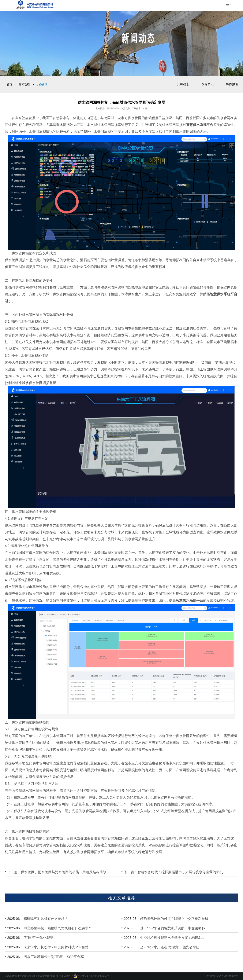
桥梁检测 (234, 976)
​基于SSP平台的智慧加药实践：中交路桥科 (173, 928)
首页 (9, 84)
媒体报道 (232, 84)
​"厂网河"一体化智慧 (38, 938)
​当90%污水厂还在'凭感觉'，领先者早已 (170, 947)
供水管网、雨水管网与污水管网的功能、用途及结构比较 (64, 872)
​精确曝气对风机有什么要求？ (46, 919)
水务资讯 (207, 84)
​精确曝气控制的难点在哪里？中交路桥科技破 (174, 919)
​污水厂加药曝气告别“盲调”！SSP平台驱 (54, 957)
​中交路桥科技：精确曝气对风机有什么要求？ (58, 928)
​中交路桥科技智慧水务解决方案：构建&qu (172, 938)
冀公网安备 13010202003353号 (93, 976)
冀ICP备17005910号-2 (62, 976)
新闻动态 (24, 84)
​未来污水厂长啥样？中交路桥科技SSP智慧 (56, 947)
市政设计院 (223, 976)
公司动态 (183, 84)
